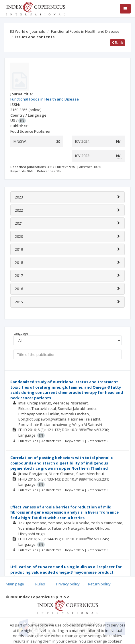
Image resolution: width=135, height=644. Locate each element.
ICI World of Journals (28, 31)
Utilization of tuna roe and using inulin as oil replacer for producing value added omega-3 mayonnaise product (66, 569)
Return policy (99, 584)
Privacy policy (68, 584)
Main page (15, 584)
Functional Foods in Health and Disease (85, 31)
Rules (40, 584)
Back (117, 43)
